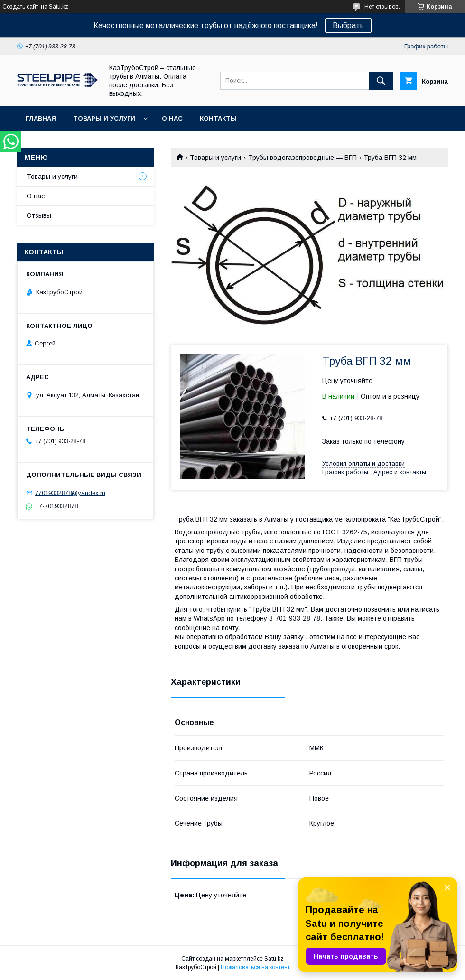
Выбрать (348, 25)
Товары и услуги (104, 118)
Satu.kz (274, 959)
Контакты (218, 118)
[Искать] (381, 81)
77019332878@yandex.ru (70, 493)
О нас (172, 118)
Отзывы (39, 215)
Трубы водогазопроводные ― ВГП (302, 158)
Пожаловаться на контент (255, 967)
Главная (41, 118)
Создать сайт (20, 7)
